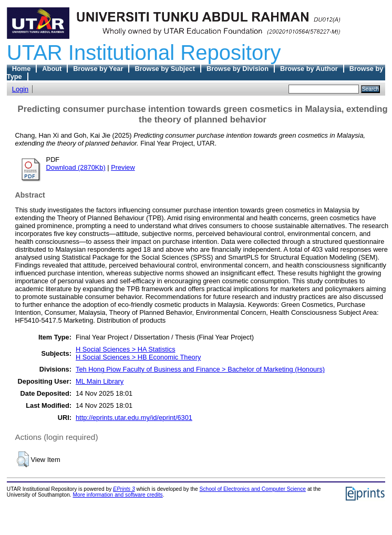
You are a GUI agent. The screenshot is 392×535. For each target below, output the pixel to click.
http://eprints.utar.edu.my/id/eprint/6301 (134, 418)
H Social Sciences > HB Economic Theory (138, 357)
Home (22, 69)
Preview (123, 167)
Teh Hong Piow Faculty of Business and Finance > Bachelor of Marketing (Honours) (200, 369)
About (52, 69)
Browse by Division (238, 69)
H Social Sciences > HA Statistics (126, 349)
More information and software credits (118, 495)
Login (20, 89)
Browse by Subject (165, 69)
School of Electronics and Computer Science (253, 489)
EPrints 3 (124, 489)
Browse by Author (309, 69)
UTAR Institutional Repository (144, 53)
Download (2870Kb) (76, 167)
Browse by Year (98, 69)
